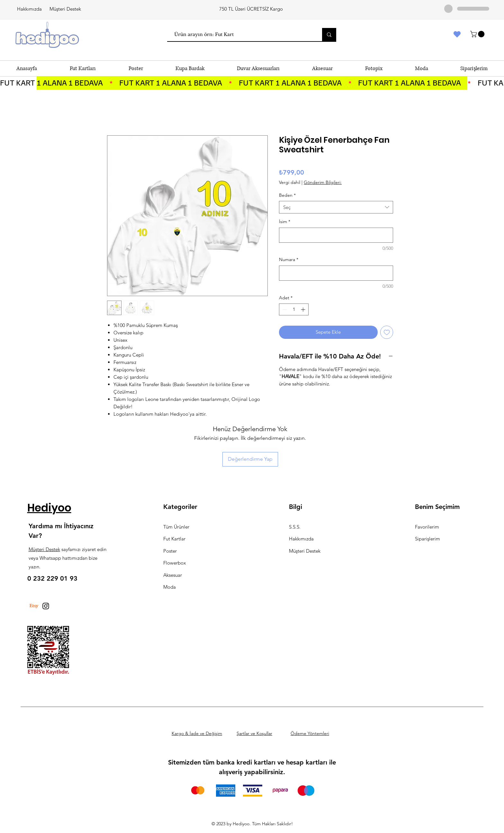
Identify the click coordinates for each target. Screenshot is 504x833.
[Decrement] (284, 309)
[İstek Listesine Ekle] (387, 332)
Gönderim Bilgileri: (323, 182)
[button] (478, 34)
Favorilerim (427, 527)
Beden (287, 195)
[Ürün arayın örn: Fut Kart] (241, 35)
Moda (170, 587)
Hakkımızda (29, 9)
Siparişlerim (428, 539)
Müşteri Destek (65, 9)
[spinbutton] (294, 309)
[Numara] (336, 273)
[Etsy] (34, 606)
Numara (289, 259)
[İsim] (336, 235)
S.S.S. (295, 527)
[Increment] (304, 309)
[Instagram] (46, 606)
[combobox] (336, 207)
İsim (285, 222)
